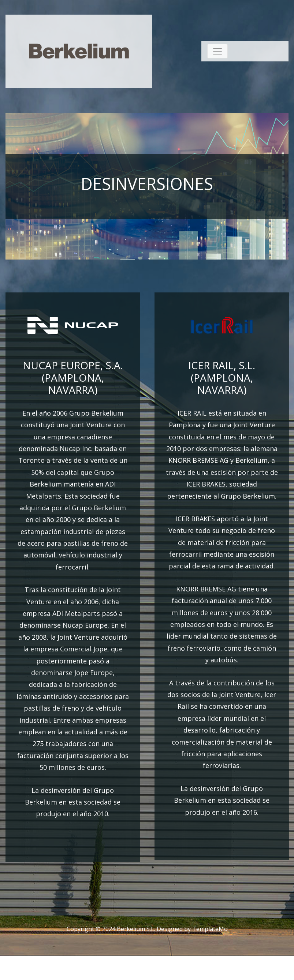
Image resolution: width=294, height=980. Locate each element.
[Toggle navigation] (217, 51)
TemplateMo (210, 929)
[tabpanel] (73, 577)
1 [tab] (153, 867)
